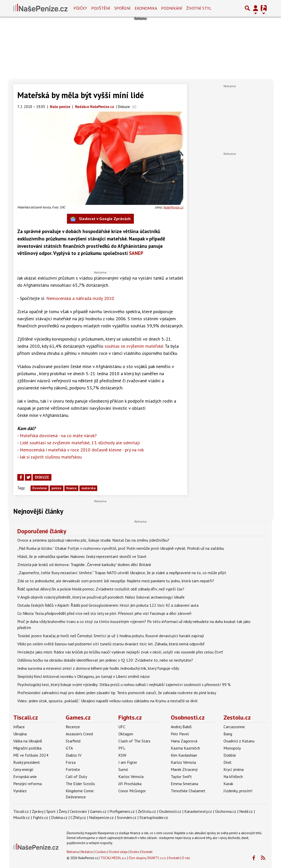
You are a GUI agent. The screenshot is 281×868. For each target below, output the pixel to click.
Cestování (78, 811)
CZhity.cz (78, 817)
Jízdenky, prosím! (238, 791)
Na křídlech (233, 776)
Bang (228, 734)
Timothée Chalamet (188, 791)
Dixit (228, 762)
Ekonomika (146, 8)
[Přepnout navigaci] (256, 8)
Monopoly (232, 748)
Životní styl (199, 8)
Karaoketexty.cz (198, 811)
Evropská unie (25, 776)
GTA (69, 748)
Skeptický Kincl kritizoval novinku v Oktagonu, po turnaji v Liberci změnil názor (84, 676)
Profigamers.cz (122, 811)
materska (88, 488)
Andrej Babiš (181, 727)
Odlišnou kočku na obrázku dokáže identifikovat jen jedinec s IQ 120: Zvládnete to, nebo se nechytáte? (105, 660)
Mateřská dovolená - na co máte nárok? (58, 436)
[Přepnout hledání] (247, 8)
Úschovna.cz (226, 811)
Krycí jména (234, 769)
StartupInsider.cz (154, 817)
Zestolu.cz (237, 717)
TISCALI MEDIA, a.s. (113, 858)
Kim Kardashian (184, 755)
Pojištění (101, 8)
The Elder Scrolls (80, 784)
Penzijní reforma (27, 784)
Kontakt (147, 852)
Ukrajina (20, 734)
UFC (122, 727)
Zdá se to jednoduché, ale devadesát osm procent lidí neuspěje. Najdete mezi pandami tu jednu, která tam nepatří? (116, 581)
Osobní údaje (118, 852)
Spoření (122, 8)
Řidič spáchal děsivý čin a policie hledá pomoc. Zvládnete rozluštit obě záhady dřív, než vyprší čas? (101, 589)
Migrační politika (27, 748)
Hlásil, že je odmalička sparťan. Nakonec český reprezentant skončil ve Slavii (82, 556)
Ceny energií (23, 769)
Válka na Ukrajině (28, 741)
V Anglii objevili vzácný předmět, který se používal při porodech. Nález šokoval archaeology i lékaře (101, 597)
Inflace (19, 727)
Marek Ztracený (184, 769)
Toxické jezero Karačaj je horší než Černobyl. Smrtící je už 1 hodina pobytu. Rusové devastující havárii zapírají (111, 636)
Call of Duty (76, 776)
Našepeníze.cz (101, 817)
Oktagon (126, 734)
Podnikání (172, 8)
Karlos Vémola (131, 776)
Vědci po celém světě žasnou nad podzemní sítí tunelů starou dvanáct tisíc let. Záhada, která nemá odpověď (111, 644)
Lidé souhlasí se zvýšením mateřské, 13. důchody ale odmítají (80, 443)
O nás (186, 858)
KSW (122, 755)
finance (71, 488)
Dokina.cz (59, 817)
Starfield (73, 741)
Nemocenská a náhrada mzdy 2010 (80, 298)
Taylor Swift (181, 776)
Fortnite (73, 769)
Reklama (73, 852)
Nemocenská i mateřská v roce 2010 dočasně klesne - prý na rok (82, 450)
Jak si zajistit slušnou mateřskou (51, 457)
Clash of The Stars (134, 741)
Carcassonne (234, 727)
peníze (56, 488)
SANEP (136, 253)
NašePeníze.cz (173, 207)
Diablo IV (74, 755)
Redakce (87, 852)
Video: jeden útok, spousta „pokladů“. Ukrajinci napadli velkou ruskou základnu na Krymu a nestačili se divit (108, 701)
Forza (71, 762)
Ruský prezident (27, 762)
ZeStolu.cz (147, 811)
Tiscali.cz (26, 717)
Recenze (73, 727)
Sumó (123, 769)
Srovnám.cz (127, 817)
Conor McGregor (132, 791)
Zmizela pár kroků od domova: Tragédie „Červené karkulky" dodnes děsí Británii (84, 565)
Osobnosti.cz (188, 717)
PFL (122, 748)
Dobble (230, 755)
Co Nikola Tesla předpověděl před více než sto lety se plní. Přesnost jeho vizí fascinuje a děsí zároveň (104, 613)
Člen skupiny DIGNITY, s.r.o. (148, 858)
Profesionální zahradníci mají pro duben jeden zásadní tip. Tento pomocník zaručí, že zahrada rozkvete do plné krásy (117, 693)
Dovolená (39, 488)
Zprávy (38, 811)
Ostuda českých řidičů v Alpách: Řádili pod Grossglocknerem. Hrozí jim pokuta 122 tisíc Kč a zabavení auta (108, 605)
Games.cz (78, 717)
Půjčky (80, 8)
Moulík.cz (22, 817)
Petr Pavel (180, 734)
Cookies (101, 852)
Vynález (20, 791)
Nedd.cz (246, 811)
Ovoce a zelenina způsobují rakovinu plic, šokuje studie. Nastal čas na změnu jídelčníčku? (93, 540)
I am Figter (128, 762)
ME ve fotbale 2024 (31, 755)
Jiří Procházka (130, 784)
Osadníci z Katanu (239, 741)
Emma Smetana (184, 784)
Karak (228, 784)
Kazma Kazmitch (185, 748)
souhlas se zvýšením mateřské (134, 346)
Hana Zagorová (184, 741)
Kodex (135, 852)
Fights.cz (130, 717)
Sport (51, 811)
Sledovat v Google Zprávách (100, 219)
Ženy (63, 811)
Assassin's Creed (79, 734)
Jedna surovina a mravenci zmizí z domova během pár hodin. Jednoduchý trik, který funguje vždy (98, 668)
